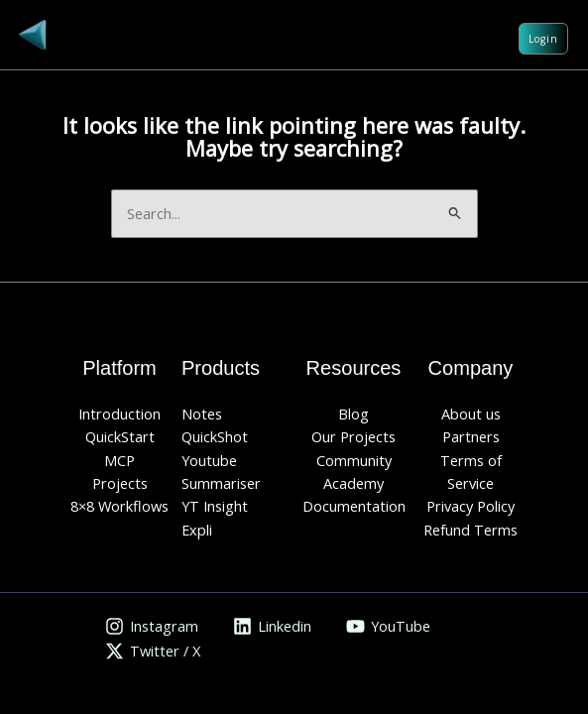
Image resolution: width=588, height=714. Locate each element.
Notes (202, 414)
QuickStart (120, 436)
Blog (353, 414)
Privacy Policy (470, 506)
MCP (119, 460)
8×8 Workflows (119, 506)
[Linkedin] (272, 626)
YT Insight (215, 506)
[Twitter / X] (153, 651)
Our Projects (353, 436)
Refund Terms (470, 530)
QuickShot (215, 436)
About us (471, 414)
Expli (197, 530)
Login (543, 39)
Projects (120, 483)
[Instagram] (152, 626)
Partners (471, 436)
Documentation (354, 506)
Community (354, 460)
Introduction (119, 414)
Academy (353, 483)
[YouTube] (388, 626)
